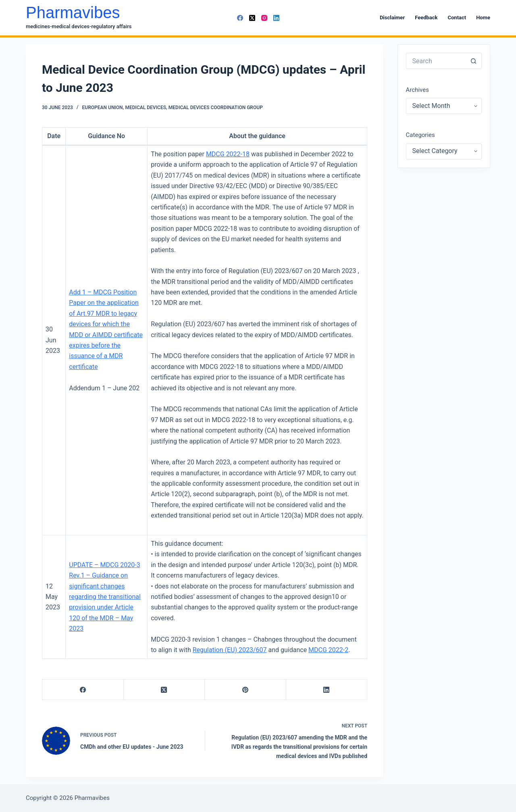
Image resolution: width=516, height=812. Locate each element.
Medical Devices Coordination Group (216, 108)
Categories (420, 135)
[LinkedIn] (276, 18)
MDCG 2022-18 (228, 154)
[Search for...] (436, 61)
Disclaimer (392, 18)
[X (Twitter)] (252, 18)
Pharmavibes (73, 12)
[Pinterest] (246, 690)
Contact (457, 18)
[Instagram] (264, 18)
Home (483, 18)
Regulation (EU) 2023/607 (230, 650)
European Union (103, 108)
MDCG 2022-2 (328, 650)
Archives (417, 90)
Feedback (426, 18)
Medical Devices (146, 108)
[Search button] (474, 61)
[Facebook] (240, 18)
